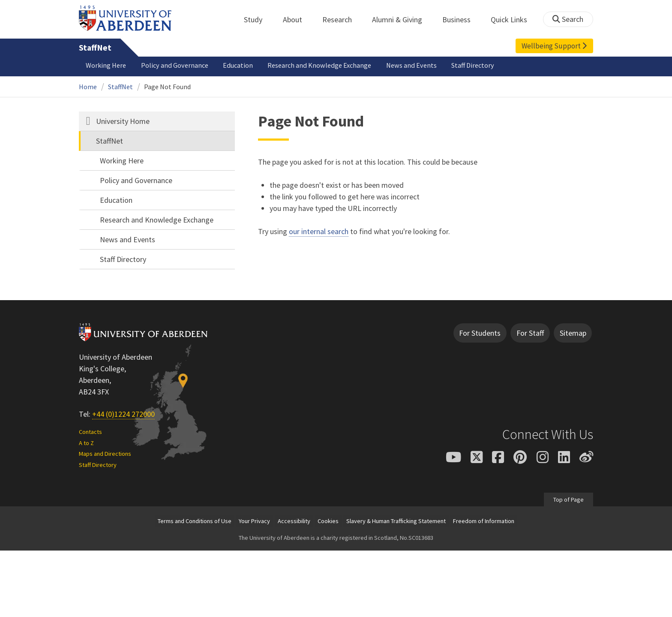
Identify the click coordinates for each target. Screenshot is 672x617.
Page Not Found (167, 87)
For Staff (530, 333)
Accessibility (294, 521)
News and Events (411, 65)
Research (342, 20)
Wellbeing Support (554, 46)
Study (258, 20)
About (297, 20)
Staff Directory (473, 65)
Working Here (106, 65)
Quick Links (514, 20)
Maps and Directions (105, 454)
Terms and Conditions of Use (195, 521)
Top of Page (568, 500)
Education (238, 65)
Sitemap (573, 333)
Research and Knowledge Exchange (319, 65)
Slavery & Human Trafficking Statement (396, 521)
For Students (480, 333)
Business (461, 20)
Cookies (328, 521)
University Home (123, 121)
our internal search (319, 231)
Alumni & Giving (402, 20)
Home (88, 87)
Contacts (90, 432)
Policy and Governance (175, 65)
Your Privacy (254, 521)
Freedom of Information (484, 521)
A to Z (86, 443)
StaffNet (95, 48)
